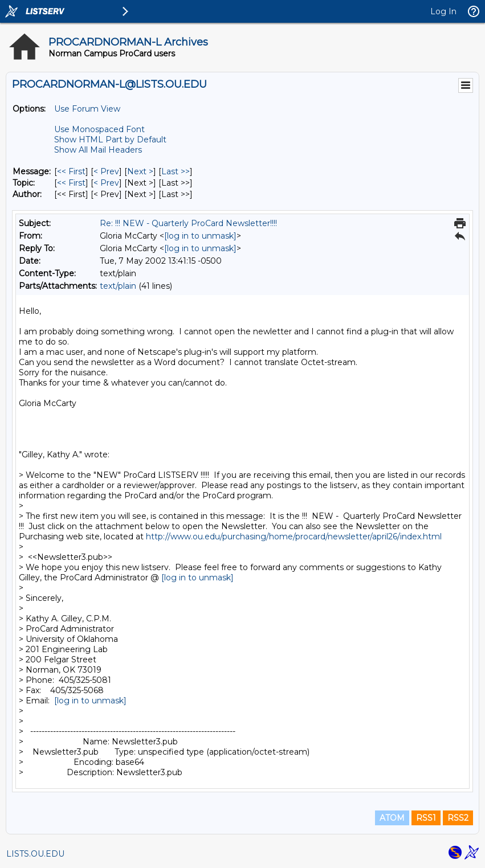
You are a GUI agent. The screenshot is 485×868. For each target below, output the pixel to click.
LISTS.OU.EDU (35, 854)
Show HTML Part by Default (110, 140)
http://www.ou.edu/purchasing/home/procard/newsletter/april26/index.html (294, 537)
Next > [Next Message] (140, 171)
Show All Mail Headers (98, 150)
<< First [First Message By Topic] (71, 183)
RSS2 (458, 818)
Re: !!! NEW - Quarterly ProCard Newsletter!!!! (188, 223)
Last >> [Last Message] (176, 171)
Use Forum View (87, 109)
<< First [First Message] (71, 171)
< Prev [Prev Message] (106, 171)
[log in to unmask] (200, 236)
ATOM (392, 818)
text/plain (118, 286)
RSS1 (426, 818)
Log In (443, 11)
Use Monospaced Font (99, 129)
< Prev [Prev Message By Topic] (106, 183)
